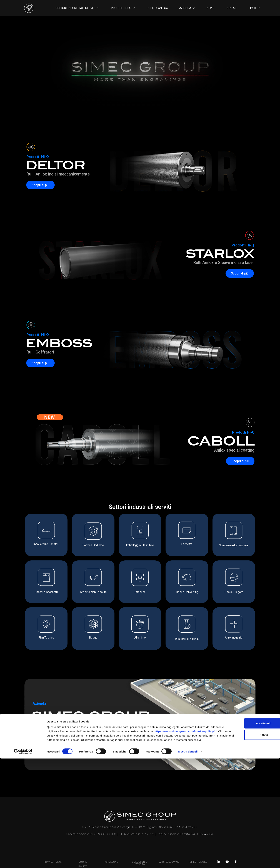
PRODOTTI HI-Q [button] (123, 8)
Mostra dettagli (188, 861)
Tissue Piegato (234, 592)
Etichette (187, 544)
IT (257, 8)
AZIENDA (187, 8)
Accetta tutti (241, 828)
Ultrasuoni (140, 592)
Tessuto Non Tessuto (93, 592)
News (210, 8)
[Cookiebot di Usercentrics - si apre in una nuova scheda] (23, 861)
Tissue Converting (187, 592)
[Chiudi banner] (274, 825)
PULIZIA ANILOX (157, 8)
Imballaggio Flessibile (140, 545)
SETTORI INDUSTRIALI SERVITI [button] (77, 8)
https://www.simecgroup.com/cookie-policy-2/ (78, 841)
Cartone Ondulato (93, 545)
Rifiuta (241, 840)
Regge (93, 638)
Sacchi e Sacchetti (46, 592)
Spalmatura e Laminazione (234, 545)
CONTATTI (232, 8)
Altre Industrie (234, 638)
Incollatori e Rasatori (46, 544)
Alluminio (140, 638)
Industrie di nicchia (187, 639)
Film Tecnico (46, 638)
